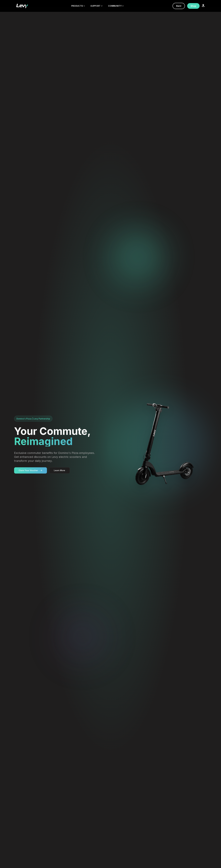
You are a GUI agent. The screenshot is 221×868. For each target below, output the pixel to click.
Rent (179, 6)
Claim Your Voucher (31, 470)
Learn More (59, 470)
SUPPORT (96, 6)
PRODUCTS (78, 6)
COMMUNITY (116, 6)
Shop (193, 6)
